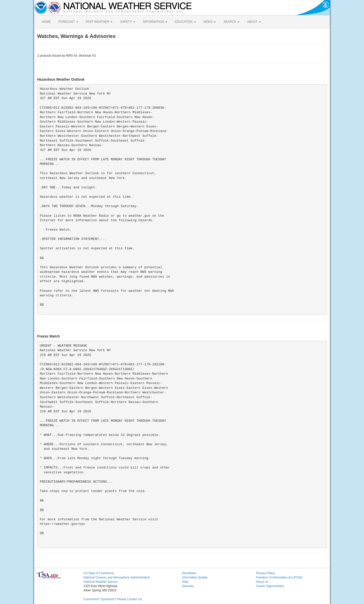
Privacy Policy (266, 573)
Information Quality (195, 577)
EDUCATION (185, 22)
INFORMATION (155, 22)
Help (185, 582)
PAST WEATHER (99, 22)
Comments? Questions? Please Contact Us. (113, 599)
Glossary (188, 586)
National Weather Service (101, 582)
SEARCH (231, 22)
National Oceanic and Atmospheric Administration (117, 577)
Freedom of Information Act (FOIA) (279, 577)
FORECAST (68, 22)
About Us (262, 582)
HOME (46, 22)
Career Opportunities (270, 586)
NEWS (210, 22)
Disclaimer (189, 573)
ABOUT (254, 22)
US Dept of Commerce (99, 573)
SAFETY (128, 22)
